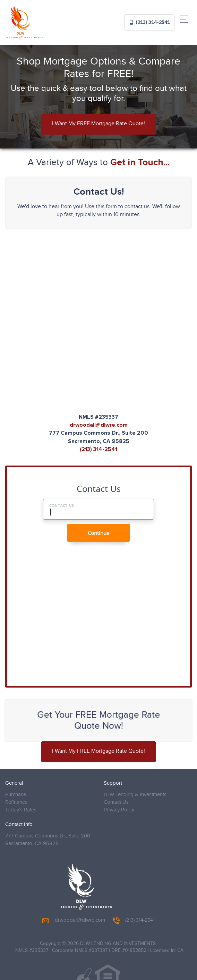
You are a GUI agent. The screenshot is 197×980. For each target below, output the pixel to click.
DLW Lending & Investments (135, 795)
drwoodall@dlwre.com (99, 425)
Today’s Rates (21, 810)
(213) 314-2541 (149, 22)
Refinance (16, 802)
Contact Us (116, 802)
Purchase (16, 795)
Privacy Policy (119, 810)
